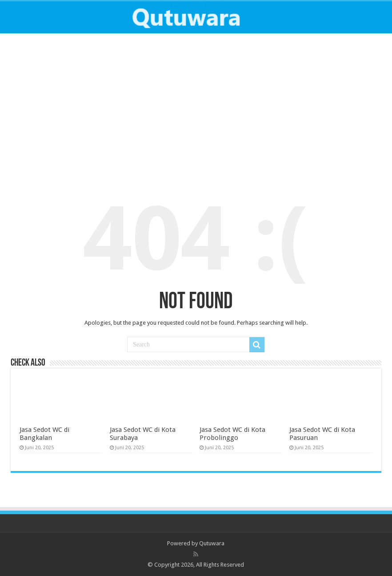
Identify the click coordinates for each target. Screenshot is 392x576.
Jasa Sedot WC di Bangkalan (44, 434)
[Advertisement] (196, 107)
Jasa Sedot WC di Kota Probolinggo (232, 434)
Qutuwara (212, 543)
